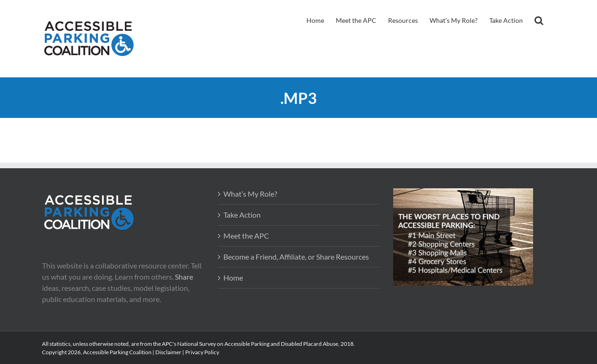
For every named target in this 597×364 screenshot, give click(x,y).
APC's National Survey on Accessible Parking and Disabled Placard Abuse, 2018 (258, 344)
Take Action (242, 215)
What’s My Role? (250, 194)
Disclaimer (168, 352)
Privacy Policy (202, 352)
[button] (539, 20)
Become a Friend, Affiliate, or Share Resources (296, 257)
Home (233, 278)
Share (184, 277)
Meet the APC (246, 236)
